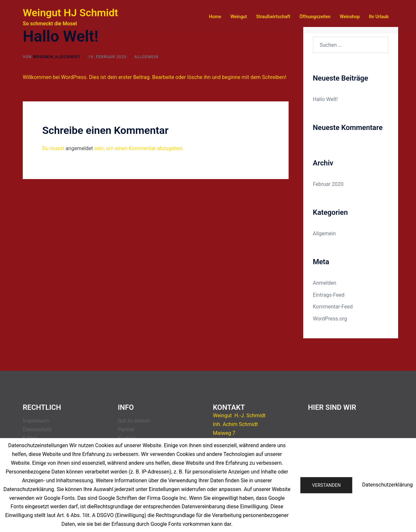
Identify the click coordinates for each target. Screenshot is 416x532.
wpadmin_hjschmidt (57, 57)
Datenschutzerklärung (387, 485)
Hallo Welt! (325, 99)
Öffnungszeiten (315, 17)
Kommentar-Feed (333, 307)
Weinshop (350, 17)
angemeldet (79, 148)
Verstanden (326, 485)
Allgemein (147, 57)
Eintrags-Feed (329, 295)
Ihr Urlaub (379, 17)
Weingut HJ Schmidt (70, 13)
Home (215, 17)
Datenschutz (37, 429)
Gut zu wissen (134, 421)
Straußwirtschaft (273, 17)
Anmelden (325, 283)
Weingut (239, 17)
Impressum (36, 421)
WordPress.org (330, 319)
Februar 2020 (328, 184)
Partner (127, 429)
